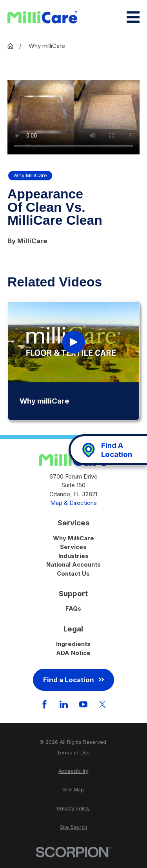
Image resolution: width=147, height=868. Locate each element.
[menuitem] (73, 753)
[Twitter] (103, 704)
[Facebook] (44, 704)
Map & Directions (73, 503)
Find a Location (73, 680)
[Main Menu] (133, 17)
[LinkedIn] (64, 704)
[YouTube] (83, 704)
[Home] (42, 17)
